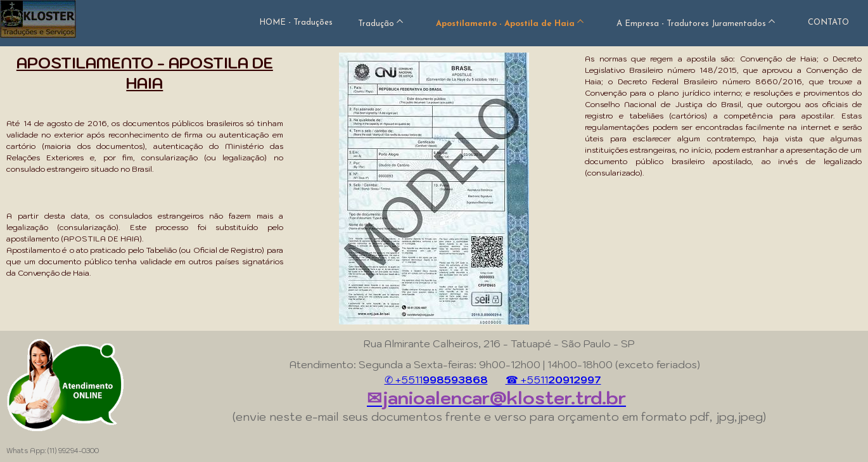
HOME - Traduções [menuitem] (296, 22)
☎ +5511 (553, 380)
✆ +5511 (436, 380)
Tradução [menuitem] (376, 24)
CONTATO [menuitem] (828, 22)
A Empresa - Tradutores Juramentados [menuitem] (691, 24)
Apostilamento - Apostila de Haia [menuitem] (505, 24)
